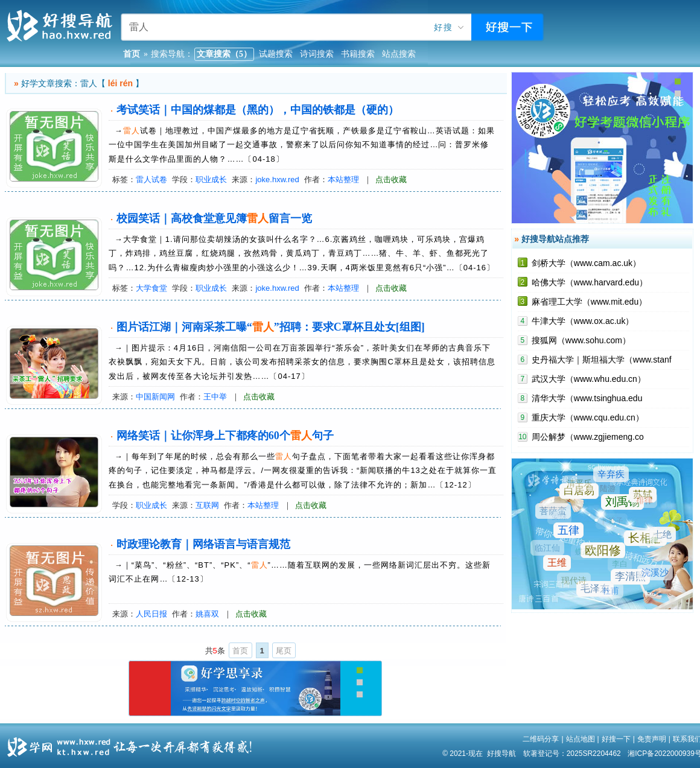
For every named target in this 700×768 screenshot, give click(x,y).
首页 (240, 651)
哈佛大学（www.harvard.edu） (590, 282)
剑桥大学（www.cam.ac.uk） (586, 263)
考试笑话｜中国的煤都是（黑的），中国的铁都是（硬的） (258, 110)
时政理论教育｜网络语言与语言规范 (203, 544)
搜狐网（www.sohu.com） (581, 340)
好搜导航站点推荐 (555, 239)
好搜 (444, 27)
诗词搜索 (317, 54)
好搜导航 (501, 754)
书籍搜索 (358, 54)
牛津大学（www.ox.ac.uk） (583, 321)
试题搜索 (276, 54)
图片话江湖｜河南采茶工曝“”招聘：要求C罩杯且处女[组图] (271, 327)
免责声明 (652, 739)
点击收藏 (391, 179)
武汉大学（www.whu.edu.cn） (589, 379)
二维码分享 (541, 739)
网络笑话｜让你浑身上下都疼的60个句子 (225, 436)
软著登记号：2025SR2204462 (572, 754)
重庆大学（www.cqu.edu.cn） (588, 417)
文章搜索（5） (224, 54)
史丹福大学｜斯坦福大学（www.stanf (602, 360)
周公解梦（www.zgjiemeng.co (588, 437)
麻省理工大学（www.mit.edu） (589, 302)
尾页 (284, 651)
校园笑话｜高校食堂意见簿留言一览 (214, 218)
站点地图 (581, 739)
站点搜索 (399, 54)
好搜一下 (616, 739)
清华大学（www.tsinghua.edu (587, 398)
